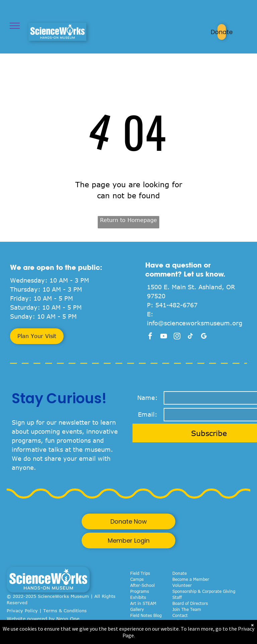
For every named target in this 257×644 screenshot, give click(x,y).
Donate (180, 573)
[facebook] (150, 337)
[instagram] (177, 337)
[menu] (15, 26)
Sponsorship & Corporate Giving (204, 591)
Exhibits (138, 597)
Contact (180, 615)
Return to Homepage (128, 220)
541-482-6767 (176, 305)
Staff (177, 597)
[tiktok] (190, 337)
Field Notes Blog (146, 615)
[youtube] (164, 337)
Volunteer (182, 585)
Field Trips (140, 573)
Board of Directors (190, 603)
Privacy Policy (22, 611)
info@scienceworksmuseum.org (195, 323)
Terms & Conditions (65, 611)
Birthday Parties (146, 627)
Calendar (181, 621)
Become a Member (191, 579)
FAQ (176, 627)
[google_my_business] (204, 337)
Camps (137, 579)
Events (137, 621)
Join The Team (187, 609)
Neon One (68, 619)
